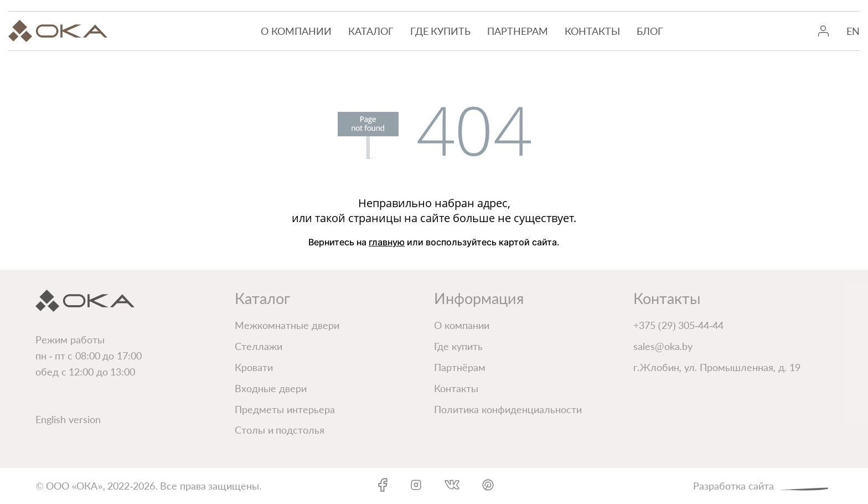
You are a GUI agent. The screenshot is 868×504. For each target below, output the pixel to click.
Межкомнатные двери (287, 325)
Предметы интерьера (285, 409)
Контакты (592, 31)
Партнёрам (460, 367)
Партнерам (518, 31)
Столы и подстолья (280, 430)
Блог (650, 31)
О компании (296, 31)
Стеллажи (259, 346)
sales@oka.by (663, 346)
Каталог (371, 31)
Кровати (254, 367)
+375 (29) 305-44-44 (678, 325)
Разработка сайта (763, 485)
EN (853, 31)
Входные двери (271, 388)
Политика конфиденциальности (508, 409)
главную (387, 242)
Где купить (441, 31)
